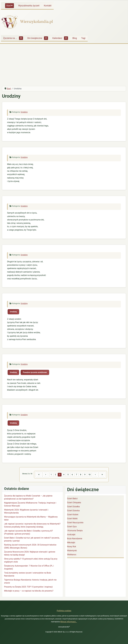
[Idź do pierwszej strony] (37, 475)
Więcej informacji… (69, 622)
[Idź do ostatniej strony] (104, 475)
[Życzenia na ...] (21, 38)
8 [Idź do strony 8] (81, 475)
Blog (75, 38)
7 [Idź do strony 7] (77, 475)
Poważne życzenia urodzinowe (35, 372)
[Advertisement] (64, 65)
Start (9, 6)
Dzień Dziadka (73, 507)
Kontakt (48, 6)
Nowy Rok (72, 547)
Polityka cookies (64, 611)
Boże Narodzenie (75, 539)
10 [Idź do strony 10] (91, 475)
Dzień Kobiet (73, 515)
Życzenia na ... (10, 38)
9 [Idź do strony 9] (86, 475)
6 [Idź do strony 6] (72, 475)
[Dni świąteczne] (46, 38)
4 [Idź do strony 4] (63, 475)
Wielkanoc (72, 555)
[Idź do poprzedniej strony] (44, 475)
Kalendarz (57, 38)
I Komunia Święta (75, 531)
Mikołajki (71, 543)
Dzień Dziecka (73, 511)
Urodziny (24, 112)
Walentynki (72, 551)
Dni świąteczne (35, 38)
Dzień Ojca (72, 527)
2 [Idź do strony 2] (54, 475)
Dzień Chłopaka (74, 503)
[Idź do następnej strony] (97, 475)
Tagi (83, 38)
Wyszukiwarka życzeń (29, 6)
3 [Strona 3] (59, 475)
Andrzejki (71, 535)
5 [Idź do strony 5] (68, 475)
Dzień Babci (72, 499)
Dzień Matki (72, 519)
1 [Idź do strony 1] (50, 475)
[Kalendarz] (66, 38)
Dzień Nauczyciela (75, 523)
